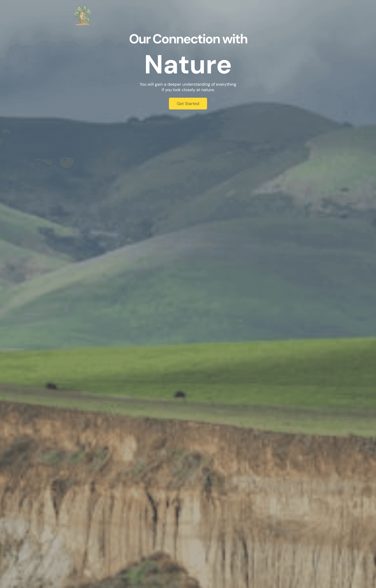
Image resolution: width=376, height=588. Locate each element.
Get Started (188, 104)
